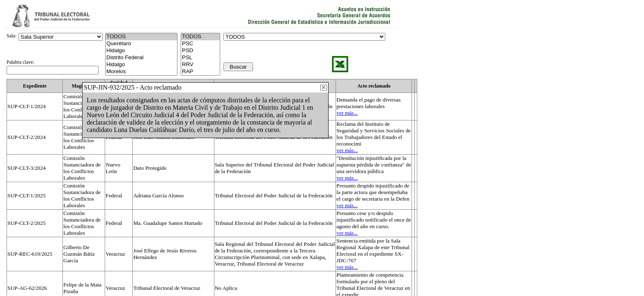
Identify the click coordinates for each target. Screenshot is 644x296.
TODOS (200, 37)
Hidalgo (141, 51)
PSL (200, 58)
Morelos (141, 72)
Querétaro (141, 44)
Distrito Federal (141, 58)
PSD (200, 51)
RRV (200, 65)
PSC (200, 44)
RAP (200, 72)
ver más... (347, 113)
